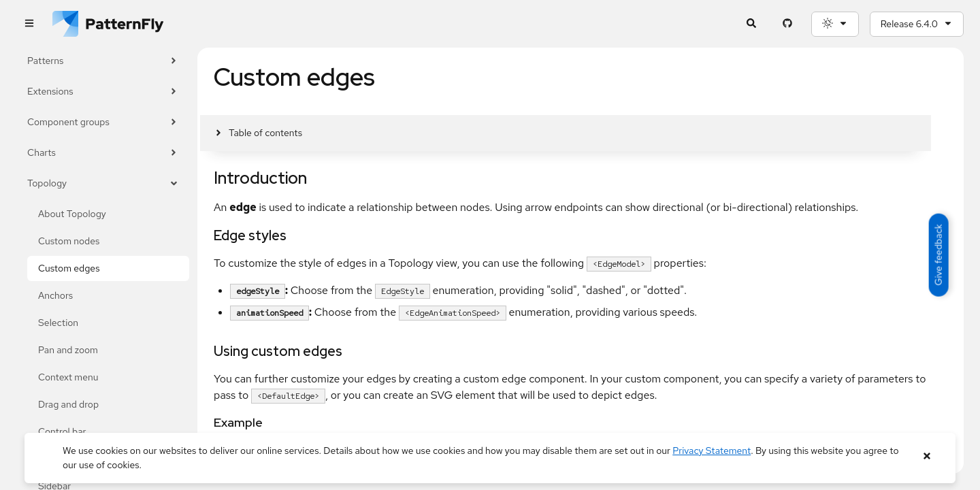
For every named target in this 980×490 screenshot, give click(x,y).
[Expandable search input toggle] (752, 24)
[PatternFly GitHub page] (788, 24)
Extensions (103, 92)
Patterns (103, 61)
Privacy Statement (712, 451)
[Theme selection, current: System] (835, 24)
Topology (103, 183)
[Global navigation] (29, 24)
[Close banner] (927, 456)
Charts (103, 153)
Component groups (103, 122)
